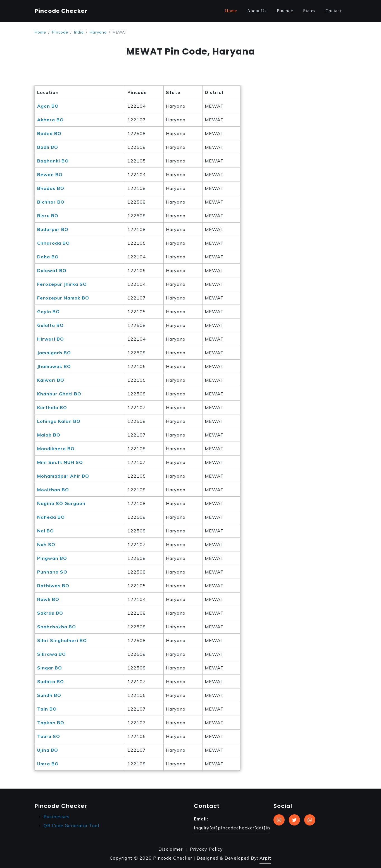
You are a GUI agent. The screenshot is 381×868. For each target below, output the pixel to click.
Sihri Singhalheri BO (62, 640)
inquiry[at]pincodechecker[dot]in (232, 828)
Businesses (57, 817)
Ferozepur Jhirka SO (62, 284)
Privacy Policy (206, 849)
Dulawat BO (52, 270)
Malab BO (49, 435)
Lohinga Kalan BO (59, 421)
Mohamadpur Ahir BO (63, 476)
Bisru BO (48, 216)
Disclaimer (171, 849)
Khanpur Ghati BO (59, 394)
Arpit (265, 858)
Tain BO (47, 709)
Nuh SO (46, 544)
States (309, 11)
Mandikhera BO (56, 449)
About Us (257, 11)
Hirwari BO (51, 339)
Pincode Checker (61, 11)
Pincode (285, 11)
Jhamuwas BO (54, 366)
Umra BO (48, 764)
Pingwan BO (52, 558)
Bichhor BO (51, 202)
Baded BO (49, 133)
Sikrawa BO (52, 654)
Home (231, 11)
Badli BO (48, 147)
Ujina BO (48, 750)
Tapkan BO (51, 723)
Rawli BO (48, 599)
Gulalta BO (50, 325)
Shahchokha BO (57, 627)
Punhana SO (52, 572)
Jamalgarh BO (54, 353)
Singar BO (50, 668)
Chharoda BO (53, 243)
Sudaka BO (51, 681)
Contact (333, 11)
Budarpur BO (53, 229)
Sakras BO (50, 613)
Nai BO (46, 531)
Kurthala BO (52, 407)
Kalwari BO (51, 380)
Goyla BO (48, 312)
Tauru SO (49, 736)
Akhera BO (50, 120)
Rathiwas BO (53, 586)
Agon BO (48, 106)
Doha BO (48, 257)
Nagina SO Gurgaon (61, 503)
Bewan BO (50, 174)
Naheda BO (51, 517)
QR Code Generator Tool (71, 825)
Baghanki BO (53, 161)
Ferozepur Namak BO (63, 298)
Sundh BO (49, 695)
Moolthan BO (53, 490)
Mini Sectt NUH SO (60, 462)
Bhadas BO (51, 188)
